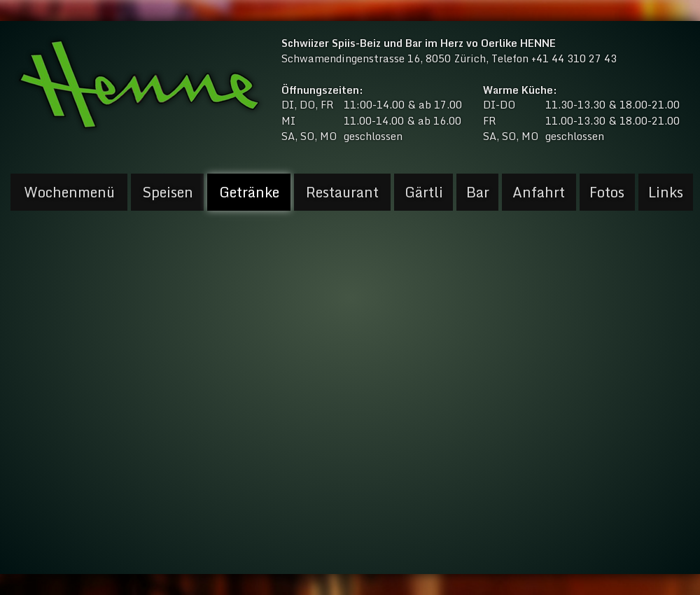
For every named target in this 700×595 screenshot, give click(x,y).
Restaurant (342, 192)
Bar (478, 192)
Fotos (607, 192)
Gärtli (424, 192)
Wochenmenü (69, 192)
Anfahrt (539, 192)
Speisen (168, 192)
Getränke (249, 192)
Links (666, 192)
